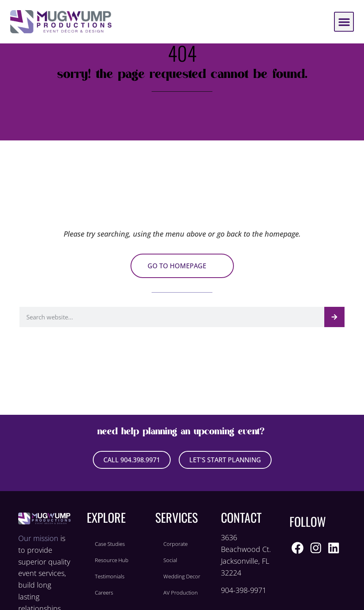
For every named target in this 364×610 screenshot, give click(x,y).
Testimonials (110, 576)
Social (170, 560)
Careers (104, 593)
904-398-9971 (244, 590)
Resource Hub (112, 560)
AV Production (181, 593)
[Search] (334, 317)
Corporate (176, 544)
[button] (344, 22)
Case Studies (110, 544)
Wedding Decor (182, 576)
